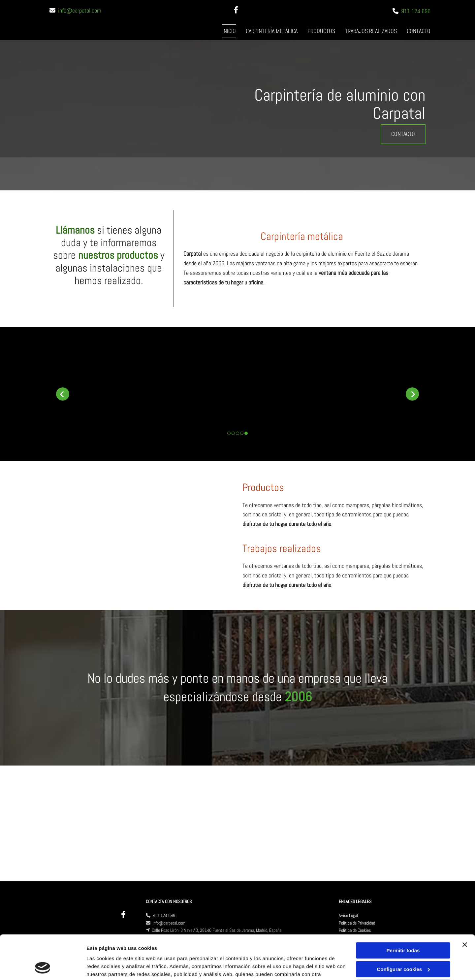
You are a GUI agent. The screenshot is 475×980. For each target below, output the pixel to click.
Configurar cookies (403, 928)
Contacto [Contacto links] (419, 31)
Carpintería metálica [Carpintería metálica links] (272, 31)
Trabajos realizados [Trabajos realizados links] (371, 31)
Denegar (403, 947)
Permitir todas (403, 909)
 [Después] (412, 394)
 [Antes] (63, 394)
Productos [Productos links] (321, 31)
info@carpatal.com (80, 10)
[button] (403, 134)
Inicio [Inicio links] (229, 31)
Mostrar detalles (106, 967)
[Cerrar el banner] (465, 903)
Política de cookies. (135, 949)
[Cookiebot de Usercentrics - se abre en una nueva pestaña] (43, 967)
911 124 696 (416, 11)
